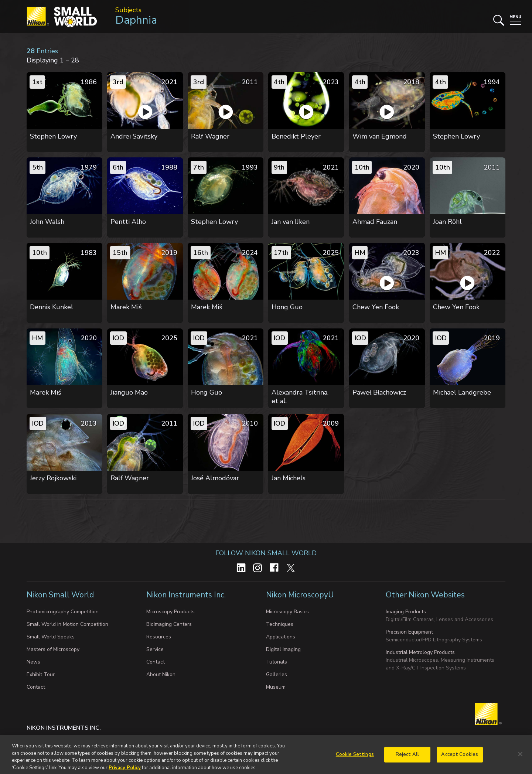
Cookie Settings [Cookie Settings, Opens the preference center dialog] (355, 763)
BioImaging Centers (169, 624)
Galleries (277, 674)
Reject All (407, 763)
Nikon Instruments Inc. (187, 595)
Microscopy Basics (287, 612)
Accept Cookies (460, 763)
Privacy (65, 743)
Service (155, 649)
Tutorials (277, 662)
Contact (36, 687)
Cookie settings (100, 743)
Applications (281, 637)
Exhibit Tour (41, 674)
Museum (276, 687)
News (33, 662)
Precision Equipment (409, 632)
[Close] (520, 763)
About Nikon (161, 674)
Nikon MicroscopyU (300, 595)
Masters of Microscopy (53, 649)
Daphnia (136, 20)
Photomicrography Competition (63, 612)
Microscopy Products (170, 612)
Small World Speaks (51, 637)
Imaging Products (406, 612)
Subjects (128, 10)
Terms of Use (258, 743)
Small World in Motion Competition (67, 624)
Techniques (280, 624)
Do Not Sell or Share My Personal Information (180, 743)
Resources (159, 637)
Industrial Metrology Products (420, 652)
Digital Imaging (283, 649)
